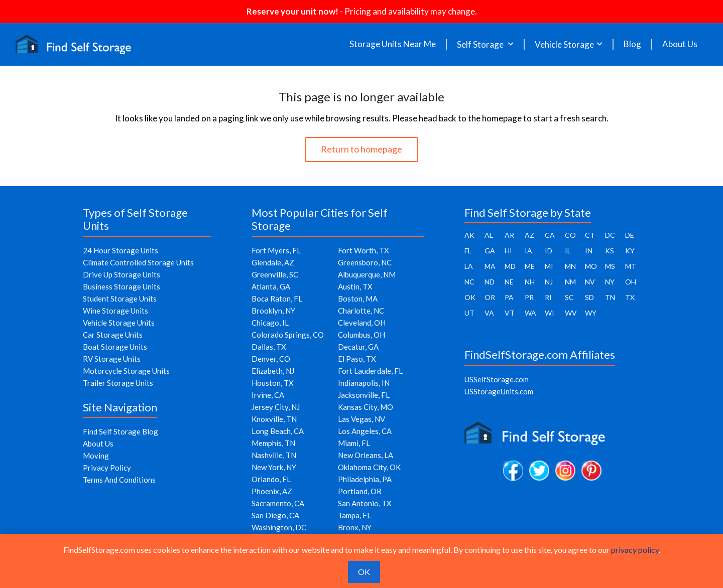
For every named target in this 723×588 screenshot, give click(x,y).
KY (630, 251)
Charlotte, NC (361, 311)
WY (591, 313)
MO (591, 266)
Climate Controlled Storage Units (138, 262)
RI (548, 297)
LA (469, 266)
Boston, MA (358, 299)
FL (468, 251)
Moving (96, 456)
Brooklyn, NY (273, 311)
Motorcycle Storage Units (126, 371)
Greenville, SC (275, 274)
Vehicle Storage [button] (564, 44)
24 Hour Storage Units (120, 250)
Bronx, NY (355, 527)
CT (590, 235)
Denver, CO (271, 359)
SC (569, 297)
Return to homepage (361, 149)
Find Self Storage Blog (120, 431)
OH (631, 282)
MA (490, 266)
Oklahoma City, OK (369, 467)
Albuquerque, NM (367, 274)
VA (489, 313)
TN (610, 297)
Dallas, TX (269, 347)
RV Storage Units (112, 359)
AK (469, 235)
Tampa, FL (354, 515)
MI (549, 266)
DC (610, 235)
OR (490, 297)
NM (570, 282)
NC (469, 282)
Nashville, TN (274, 455)
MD (510, 266)
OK (470, 297)
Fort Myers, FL (276, 250)
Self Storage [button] (481, 44)
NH (530, 282)
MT (631, 266)
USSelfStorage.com (497, 379)
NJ (549, 282)
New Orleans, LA (366, 455)
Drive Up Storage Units (122, 274)
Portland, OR (360, 491)
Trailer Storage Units (118, 383)
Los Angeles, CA (365, 431)
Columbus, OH (361, 335)
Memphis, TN (273, 443)
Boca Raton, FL (277, 299)
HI (508, 251)
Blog (632, 44)
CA (550, 235)
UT (469, 313)
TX (630, 297)
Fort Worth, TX (364, 250)
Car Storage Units (113, 335)
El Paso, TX (357, 359)
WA (530, 313)
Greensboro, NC (365, 262)
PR (529, 297)
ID (549, 251)
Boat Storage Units (115, 347)
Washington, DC (279, 527)
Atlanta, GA (271, 286)
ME (530, 266)
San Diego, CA (275, 515)
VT (510, 313)
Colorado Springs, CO (288, 335)
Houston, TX (273, 383)
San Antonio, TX (365, 503)
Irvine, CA (268, 395)
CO (570, 235)
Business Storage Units (122, 286)
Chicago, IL (270, 323)
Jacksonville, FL (364, 395)
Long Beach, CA (278, 431)
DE (630, 235)
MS (610, 266)
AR (509, 235)
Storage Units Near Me (393, 44)
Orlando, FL (271, 479)
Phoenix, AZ (272, 491)
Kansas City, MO (366, 407)
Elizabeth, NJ (273, 371)
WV (571, 313)
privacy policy (635, 550)
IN (589, 251)
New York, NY (274, 467)
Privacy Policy (107, 468)
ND (490, 282)
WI (550, 313)
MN (570, 266)
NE (509, 282)
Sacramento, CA (278, 503)
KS (610, 251)
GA (490, 251)
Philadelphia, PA (365, 479)
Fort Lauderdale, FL (370, 371)
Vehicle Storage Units (119, 323)
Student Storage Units (120, 299)
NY (610, 282)
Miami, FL (354, 443)
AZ (529, 235)
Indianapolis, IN (364, 383)
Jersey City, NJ (276, 407)
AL (489, 235)
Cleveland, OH (362, 323)
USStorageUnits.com (499, 391)
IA (528, 251)
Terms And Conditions (119, 480)
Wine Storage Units (115, 311)
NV (590, 282)
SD (589, 297)
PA (509, 297)
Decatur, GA (358, 347)
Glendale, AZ (273, 262)
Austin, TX (355, 286)
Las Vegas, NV (361, 419)
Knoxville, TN (274, 419)
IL (568, 251)
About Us (680, 44)
